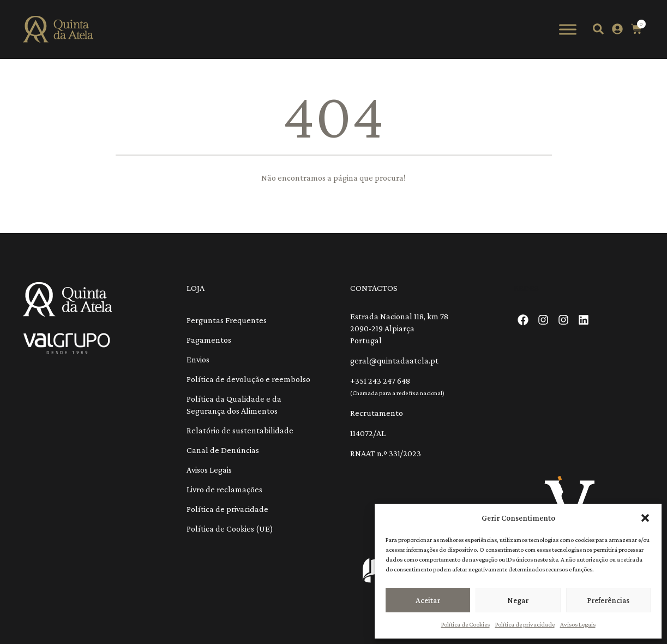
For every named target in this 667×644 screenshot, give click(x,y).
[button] (645, 518)
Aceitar (428, 600)
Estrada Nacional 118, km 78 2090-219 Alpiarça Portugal (399, 328)
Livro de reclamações (224, 489)
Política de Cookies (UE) (230, 529)
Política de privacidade (525, 624)
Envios (198, 359)
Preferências (608, 600)
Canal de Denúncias (223, 450)
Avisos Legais (578, 624)
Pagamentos (209, 340)
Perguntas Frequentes (227, 320)
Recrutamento (377, 413)
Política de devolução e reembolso (248, 379)
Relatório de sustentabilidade (240, 430)
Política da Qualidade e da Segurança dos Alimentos (234, 405)
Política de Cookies (465, 624)
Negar (518, 600)
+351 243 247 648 (380, 381)
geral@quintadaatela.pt (394, 360)
